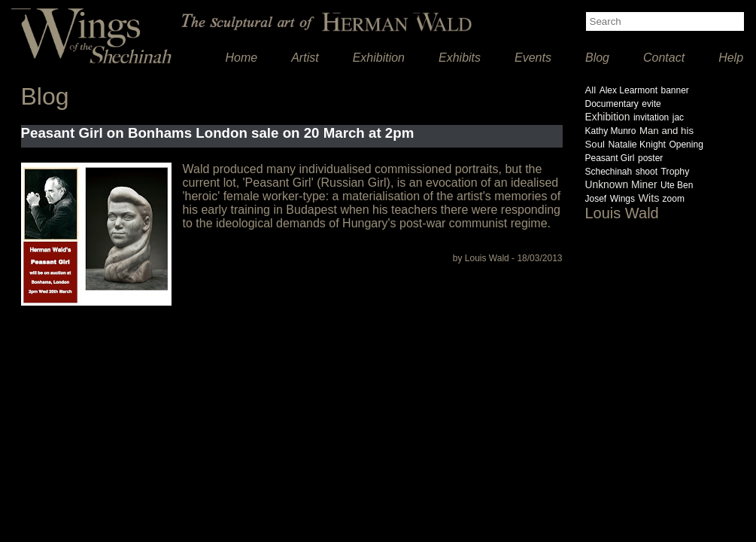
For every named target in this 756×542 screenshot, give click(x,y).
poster (650, 158)
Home (242, 58)
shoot (647, 172)
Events (533, 58)
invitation (651, 117)
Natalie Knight (637, 145)
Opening (686, 145)
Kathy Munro (611, 131)
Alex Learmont (628, 90)
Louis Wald (622, 213)
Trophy (675, 172)
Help (731, 58)
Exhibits (460, 58)
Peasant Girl (610, 158)
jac (678, 117)
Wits (650, 198)
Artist (305, 58)
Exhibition (379, 58)
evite (651, 104)
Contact (664, 58)
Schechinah (609, 172)
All (591, 90)
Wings (622, 199)
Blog (597, 58)
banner (674, 90)
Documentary (612, 104)
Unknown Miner (621, 184)
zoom (674, 199)
